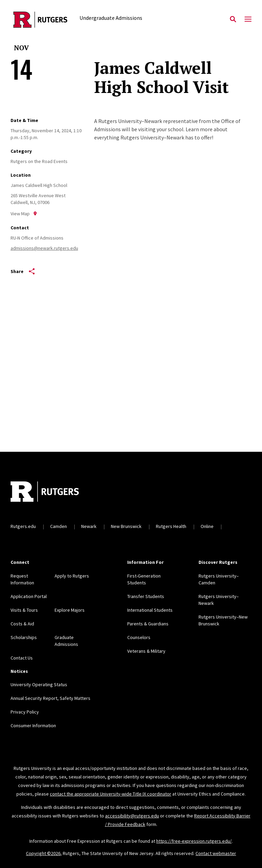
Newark (89, 526)
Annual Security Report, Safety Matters (50, 698)
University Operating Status (39, 684)
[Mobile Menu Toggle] (248, 19)
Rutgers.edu (23, 526)
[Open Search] (233, 19)
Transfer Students (146, 596)
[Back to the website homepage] (40, 20)
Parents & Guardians (148, 624)
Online (207, 526)
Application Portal (29, 596)
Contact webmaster (216, 853)
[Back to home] (56, 492)
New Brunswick (126, 526)
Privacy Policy (25, 712)
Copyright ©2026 (43, 853)
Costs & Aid (22, 624)
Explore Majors (70, 610)
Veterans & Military (146, 651)
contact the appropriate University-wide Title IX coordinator (111, 794)
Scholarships (24, 637)
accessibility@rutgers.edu (132, 816)
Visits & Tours (24, 610)
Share (23, 271)
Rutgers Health (171, 526)
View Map (24, 214)
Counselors (139, 637)
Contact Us (22, 658)
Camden (59, 526)
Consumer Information (33, 725)
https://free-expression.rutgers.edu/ (194, 841)
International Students (150, 610)
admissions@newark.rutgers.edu (44, 248)
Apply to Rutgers (72, 576)
